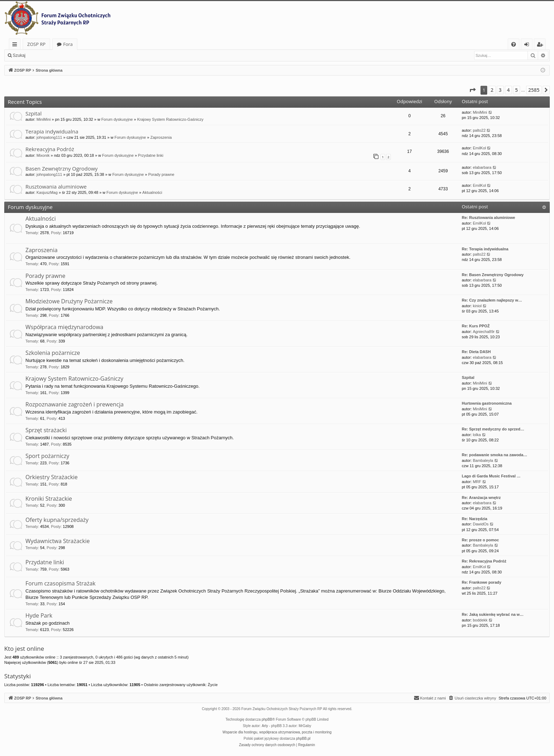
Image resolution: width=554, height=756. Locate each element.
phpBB (267, 719)
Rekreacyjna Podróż (50, 149)
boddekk (480, 620)
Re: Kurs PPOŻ (476, 326)
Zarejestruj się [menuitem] (542, 45)
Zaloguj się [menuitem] (528, 45)
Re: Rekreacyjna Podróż (484, 561)
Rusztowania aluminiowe (56, 186)
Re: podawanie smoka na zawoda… (494, 455)
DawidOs (481, 524)
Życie (213, 685)
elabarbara (482, 167)
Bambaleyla (483, 460)
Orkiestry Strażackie (52, 477)
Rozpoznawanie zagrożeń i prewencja (75, 404)
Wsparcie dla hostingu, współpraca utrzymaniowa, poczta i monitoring (277, 732)
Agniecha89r (484, 332)
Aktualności (152, 192)
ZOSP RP (36, 44)
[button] (472, 90)
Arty (265, 726)
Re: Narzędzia (475, 519)
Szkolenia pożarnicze (53, 353)
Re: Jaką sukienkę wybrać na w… (493, 614)
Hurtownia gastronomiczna (487, 403)
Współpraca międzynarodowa (64, 327)
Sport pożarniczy (47, 456)
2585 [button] (534, 90)
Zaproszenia (161, 137)
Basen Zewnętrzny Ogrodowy (61, 168)
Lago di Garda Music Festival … (491, 476)
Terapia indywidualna (52, 131)
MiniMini (43, 119)
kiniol (477, 306)
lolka (477, 435)
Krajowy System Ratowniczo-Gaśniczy (170, 119)
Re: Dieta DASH (476, 352)
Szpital (34, 113)
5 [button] (517, 90)
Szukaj (19, 55)
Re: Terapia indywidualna (485, 249)
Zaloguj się (46, 55)
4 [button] (508, 90)
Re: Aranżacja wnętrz (481, 498)
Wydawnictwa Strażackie (58, 541)
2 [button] (492, 90)
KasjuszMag (47, 192)
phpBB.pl (303, 739)
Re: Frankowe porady (482, 582)
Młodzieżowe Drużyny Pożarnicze (69, 301)
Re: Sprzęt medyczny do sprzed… (493, 429)
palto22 (479, 130)
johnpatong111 (49, 137)
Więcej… (16, 45)
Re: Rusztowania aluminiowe (488, 218)
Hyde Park (39, 615)
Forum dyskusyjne (117, 119)
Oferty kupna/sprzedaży (57, 520)
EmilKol (479, 148)
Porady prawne (161, 174)
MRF (477, 482)
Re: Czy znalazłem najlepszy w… (492, 300)
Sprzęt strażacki (46, 430)
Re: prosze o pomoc (480, 540)
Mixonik (43, 155)
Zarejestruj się (80, 55)
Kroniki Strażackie (49, 499)
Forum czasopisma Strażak (61, 583)
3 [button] (500, 90)
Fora (68, 44)
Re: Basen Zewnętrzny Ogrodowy (493, 275)
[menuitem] (514, 44)
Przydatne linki (151, 155)
